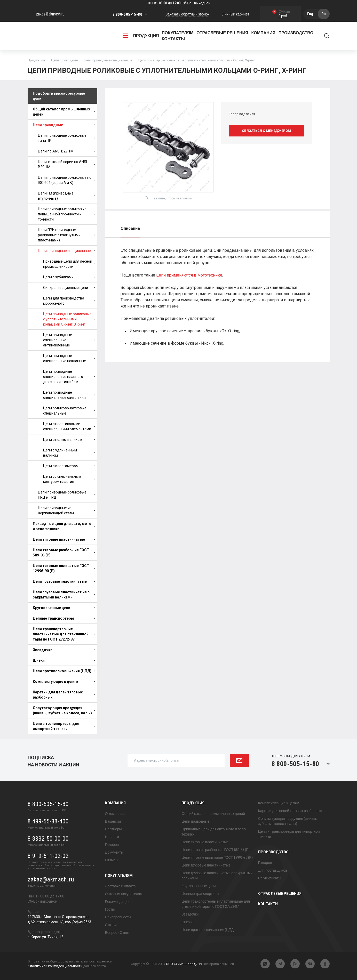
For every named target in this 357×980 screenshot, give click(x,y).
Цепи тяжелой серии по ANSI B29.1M (66, 164)
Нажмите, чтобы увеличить (168, 198)
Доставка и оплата (120, 886)
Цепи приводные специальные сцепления (69, 395)
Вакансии (113, 821)
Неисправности (118, 917)
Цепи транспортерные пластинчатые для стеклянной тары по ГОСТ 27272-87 (64, 634)
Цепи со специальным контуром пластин (69, 479)
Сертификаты (270, 878)
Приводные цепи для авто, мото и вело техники (64, 526)
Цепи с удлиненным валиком (69, 453)
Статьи (111, 925)
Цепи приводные (64, 60)
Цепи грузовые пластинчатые (64, 581)
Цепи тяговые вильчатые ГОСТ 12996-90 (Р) (64, 568)
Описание (130, 228)
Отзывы (112, 860)
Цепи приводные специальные (108, 60)
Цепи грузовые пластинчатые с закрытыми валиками (64, 595)
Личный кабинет (236, 14)
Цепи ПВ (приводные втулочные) (66, 196)
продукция (141, 36)
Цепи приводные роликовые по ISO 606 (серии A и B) (66, 180)
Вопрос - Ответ (117, 933)
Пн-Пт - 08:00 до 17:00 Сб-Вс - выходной (179, 3)
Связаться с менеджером (266, 131)
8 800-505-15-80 (127, 14)
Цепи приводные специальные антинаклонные (69, 340)
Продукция (36, 60)
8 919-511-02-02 (48, 856)
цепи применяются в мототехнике (189, 275)
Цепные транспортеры (64, 618)
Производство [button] (296, 33)
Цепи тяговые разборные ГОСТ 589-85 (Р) (64, 553)
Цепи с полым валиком (69, 440)
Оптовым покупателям (124, 894)
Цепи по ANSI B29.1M (66, 151)
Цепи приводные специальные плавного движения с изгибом (69, 377)
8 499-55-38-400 (48, 821)
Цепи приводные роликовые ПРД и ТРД (66, 495)
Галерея (112, 845)
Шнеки (64, 660)
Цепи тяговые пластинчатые (64, 539)
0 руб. (281, 14)
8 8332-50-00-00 (48, 839)
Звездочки (64, 650)
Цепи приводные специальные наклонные (69, 358)
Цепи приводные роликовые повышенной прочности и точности (66, 214)
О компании (115, 814)
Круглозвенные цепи (64, 608)
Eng (310, 14)
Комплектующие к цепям (64, 682)
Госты (110, 909)
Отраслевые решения (222, 33)
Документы (114, 852)
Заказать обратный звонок (187, 14)
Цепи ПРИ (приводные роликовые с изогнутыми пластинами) (66, 235)
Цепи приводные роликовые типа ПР (66, 138)
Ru (324, 14)
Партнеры (113, 829)
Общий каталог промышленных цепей (64, 112)
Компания (115, 803)
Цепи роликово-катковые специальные (69, 411)
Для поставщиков (273, 870)
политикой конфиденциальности (56, 966)
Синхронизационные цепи (69, 288)
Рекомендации (117, 902)
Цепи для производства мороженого (69, 301)
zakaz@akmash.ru (50, 14)
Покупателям (119, 876)
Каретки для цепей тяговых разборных (64, 695)
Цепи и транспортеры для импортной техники (64, 726)
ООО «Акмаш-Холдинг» (184, 964)
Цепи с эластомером (69, 466)
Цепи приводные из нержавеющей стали (66, 511)
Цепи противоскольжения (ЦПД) (64, 671)
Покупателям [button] (178, 33)
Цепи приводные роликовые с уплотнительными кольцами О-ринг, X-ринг (69, 319)
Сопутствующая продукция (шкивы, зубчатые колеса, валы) (64, 710)
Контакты (173, 39)
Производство (273, 852)
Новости (112, 837)
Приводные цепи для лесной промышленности (69, 264)
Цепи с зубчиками (69, 277)
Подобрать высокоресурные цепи (59, 96)
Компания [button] (263, 33)
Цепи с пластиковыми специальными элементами (69, 426)
